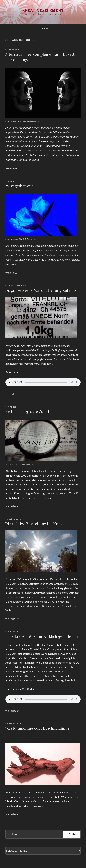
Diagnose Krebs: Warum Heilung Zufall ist (42, 290)
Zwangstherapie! (20, 186)
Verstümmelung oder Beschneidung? (37, 728)
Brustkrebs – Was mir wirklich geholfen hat (42, 636)
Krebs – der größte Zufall (27, 411)
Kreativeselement (43, 10)
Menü (43, 28)
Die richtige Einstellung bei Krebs (34, 524)
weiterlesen (12, 168)
